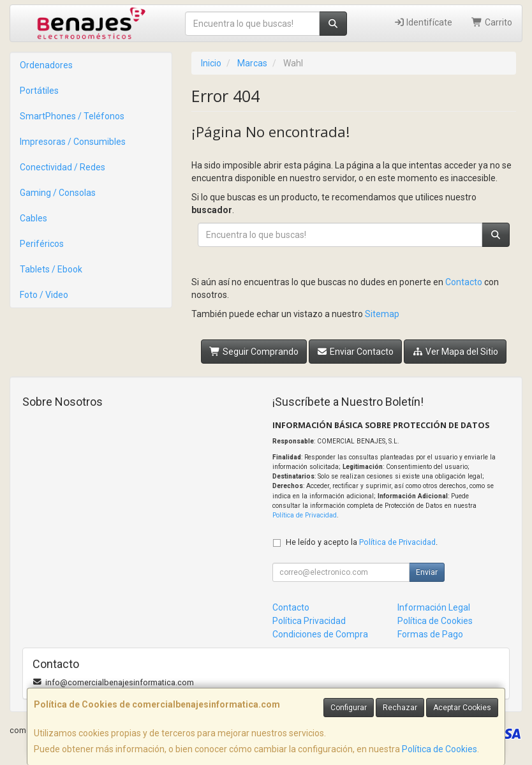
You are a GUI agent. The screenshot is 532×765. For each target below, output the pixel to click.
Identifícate (423, 22)
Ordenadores (46, 65)
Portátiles (39, 91)
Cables (33, 218)
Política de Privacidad (305, 515)
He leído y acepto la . (362, 542)
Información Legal (434, 607)
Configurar (349, 708)
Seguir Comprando (254, 352)
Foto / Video (44, 295)
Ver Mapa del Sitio (455, 352)
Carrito (492, 22)
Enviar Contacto (356, 352)
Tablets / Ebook (51, 269)
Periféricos (42, 244)
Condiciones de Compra (320, 634)
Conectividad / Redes (63, 167)
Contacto (464, 282)
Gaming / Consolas (58, 193)
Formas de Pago (430, 634)
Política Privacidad (309, 621)
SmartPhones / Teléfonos (72, 116)
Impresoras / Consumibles (73, 142)
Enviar (427, 572)
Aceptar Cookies (462, 708)
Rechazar (400, 708)
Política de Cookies (440, 749)
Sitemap (382, 314)
